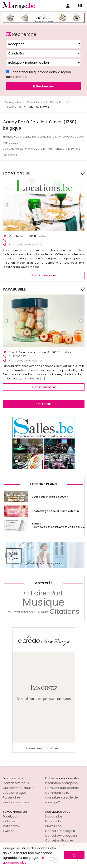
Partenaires (12, 797)
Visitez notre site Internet (26, 244)
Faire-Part (47, 593)
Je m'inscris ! (43, 404)
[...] (43, 267)
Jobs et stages (15, 793)
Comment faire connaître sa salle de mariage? (61, 797)
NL (80, 6)
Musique (44, 602)
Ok (74, 855)
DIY (27, 593)
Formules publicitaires (62, 788)
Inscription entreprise (61, 783)
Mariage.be (54, 816)
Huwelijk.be (53, 826)
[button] (6, 205)
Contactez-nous (16, 783)
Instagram (11, 826)
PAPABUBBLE (14, 289)
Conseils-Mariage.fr (60, 831)
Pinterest (10, 821)
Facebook (10, 816)
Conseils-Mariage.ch (61, 836)
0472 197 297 (17, 356)
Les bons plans (43, 484)
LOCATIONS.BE (16, 173)
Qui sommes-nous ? (18, 788)
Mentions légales (16, 802)
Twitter (8, 831)
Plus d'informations (43, 275)
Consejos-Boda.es (59, 840)
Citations (64, 612)
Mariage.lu (53, 821)
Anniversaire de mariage (28, 611)
